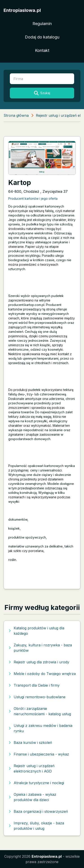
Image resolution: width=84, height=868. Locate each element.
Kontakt (42, 50)
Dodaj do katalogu (42, 37)
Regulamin (42, 24)
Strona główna (16, 115)
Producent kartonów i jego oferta (33, 198)
